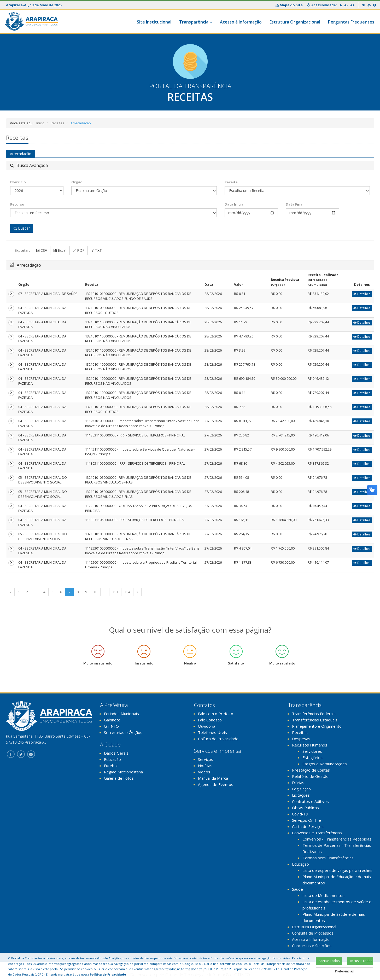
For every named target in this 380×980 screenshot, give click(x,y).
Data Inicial (235, 204)
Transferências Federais (314, 714)
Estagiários (312, 757)
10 (95, 592)
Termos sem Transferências (328, 858)
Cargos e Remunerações (325, 764)
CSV (42, 250)
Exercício (18, 182)
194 (127, 592)
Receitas (57, 123)
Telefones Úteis (212, 732)
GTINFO (111, 726)
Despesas (301, 739)
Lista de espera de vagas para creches (337, 870)
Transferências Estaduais (315, 720)
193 (115, 592)
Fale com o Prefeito (216, 714)
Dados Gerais (116, 753)
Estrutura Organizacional (295, 22)
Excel (60, 250)
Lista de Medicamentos (323, 895)
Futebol (111, 766)
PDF (79, 250)
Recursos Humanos (310, 745)
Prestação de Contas (311, 770)
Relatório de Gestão (310, 776)
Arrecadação (21, 154)
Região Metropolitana (123, 772)
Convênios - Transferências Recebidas (337, 839)
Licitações (301, 795)
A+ (352, 5)
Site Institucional (154, 22)
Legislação (301, 789)
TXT (96, 250)
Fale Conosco (210, 720)
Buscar (22, 228)
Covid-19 (300, 814)
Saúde (297, 889)
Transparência (196, 22)
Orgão (77, 182)
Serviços (206, 759)
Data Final (295, 204)
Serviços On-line (306, 820)
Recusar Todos (361, 961)
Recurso (17, 204)
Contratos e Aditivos (310, 801)
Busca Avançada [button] (29, 165)
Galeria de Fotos (119, 778)
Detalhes (362, 294)
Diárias (298, 783)
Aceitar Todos (329, 961)
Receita (231, 182)
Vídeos (204, 772)
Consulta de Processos (313, 933)
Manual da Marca (213, 778)
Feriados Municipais (121, 714)
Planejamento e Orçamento (317, 726)
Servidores (312, 751)
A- (346, 5)
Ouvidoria (207, 726)
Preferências (344, 971)
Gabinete (112, 720)
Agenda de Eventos (216, 784)
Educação (112, 759)
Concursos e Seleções (312, 946)
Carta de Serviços (308, 826)
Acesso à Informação (241, 22)
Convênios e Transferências (317, 833)
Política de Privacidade (218, 739)
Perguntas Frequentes (351, 22)
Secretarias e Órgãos (123, 732)
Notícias (205, 766)
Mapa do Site (290, 5)
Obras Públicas (305, 808)
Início (40, 123)
